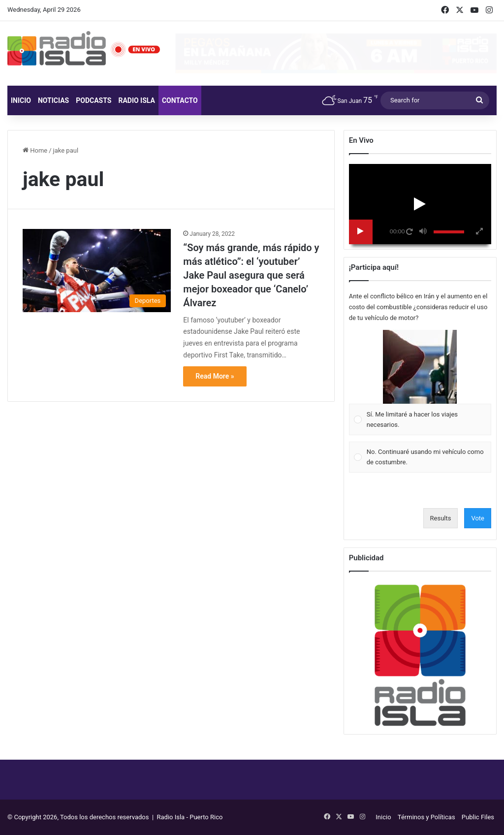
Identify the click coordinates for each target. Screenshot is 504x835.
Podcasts (94, 100)
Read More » (215, 376)
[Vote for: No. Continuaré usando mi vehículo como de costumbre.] (420, 457)
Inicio (21, 100)
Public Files (478, 817)
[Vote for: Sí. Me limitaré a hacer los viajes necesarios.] (420, 383)
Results (441, 518)
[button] (420, 367)
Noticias (53, 100)
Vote (478, 518)
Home (35, 150)
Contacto (180, 100)
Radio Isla (137, 100)
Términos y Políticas (426, 817)
